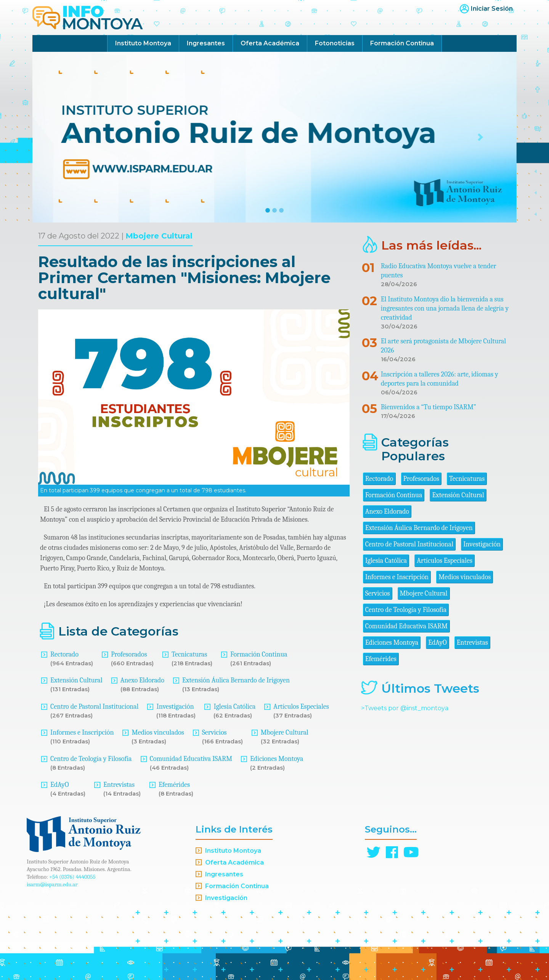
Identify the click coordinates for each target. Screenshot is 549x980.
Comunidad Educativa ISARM (191, 759)
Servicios (214, 733)
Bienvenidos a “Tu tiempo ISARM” (429, 407)
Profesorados (129, 654)
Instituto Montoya (143, 43)
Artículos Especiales (301, 707)
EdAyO (60, 785)
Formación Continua (402, 43)
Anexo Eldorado (142, 680)
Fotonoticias (335, 43)
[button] (69, 137)
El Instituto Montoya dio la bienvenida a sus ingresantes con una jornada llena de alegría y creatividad (445, 308)
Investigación (175, 707)
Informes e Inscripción (82, 733)
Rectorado (64, 654)
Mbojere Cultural (159, 236)
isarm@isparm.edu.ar (52, 884)
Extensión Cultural (76, 680)
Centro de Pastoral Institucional (94, 707)
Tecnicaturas (189, 654)
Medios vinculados (158, 733)
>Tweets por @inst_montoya (405, 708)
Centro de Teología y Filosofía (91, 759)
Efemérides (174, 785)
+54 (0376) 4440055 (72, 877)
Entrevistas (119, 785)
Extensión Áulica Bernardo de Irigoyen (236, 680)
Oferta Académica (270, 43)
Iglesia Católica (234, 707)
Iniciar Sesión (492, 9)
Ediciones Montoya (277, 759)
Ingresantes (206, 43)
